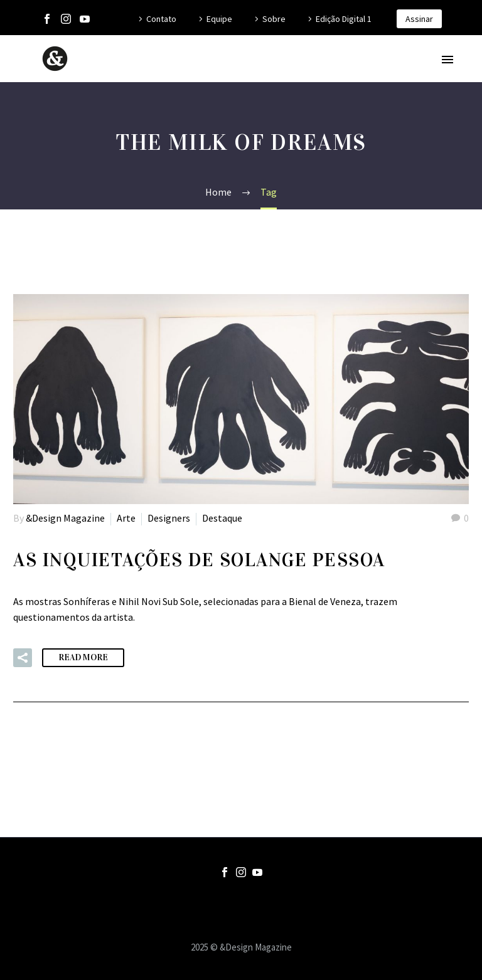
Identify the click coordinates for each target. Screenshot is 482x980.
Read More (83, 657)
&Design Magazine (65, 518)
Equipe (219, 19)
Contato (161, 19)
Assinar (419, 19)
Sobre (274, 19)
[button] (23, 658)
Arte (126, 518)
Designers (169, 518)
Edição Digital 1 (344, 19)
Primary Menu (447, 60)
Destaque (222, 518)
